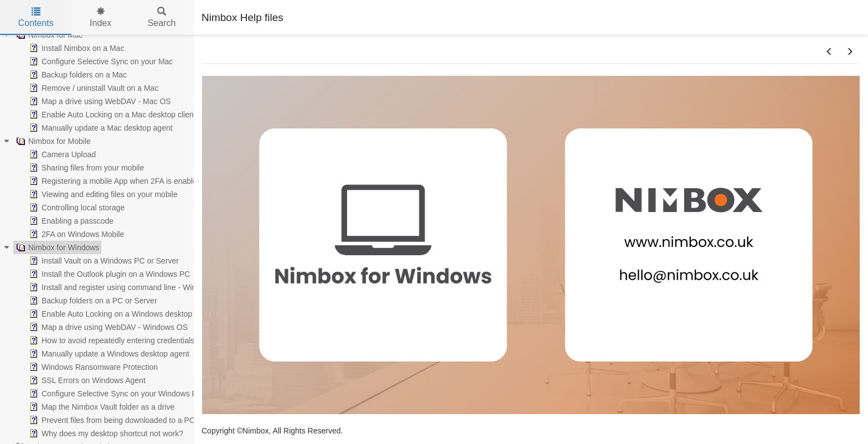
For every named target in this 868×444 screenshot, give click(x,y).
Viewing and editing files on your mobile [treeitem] (102, 194)
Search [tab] (162, 17)
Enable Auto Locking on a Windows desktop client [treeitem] (120, 314)
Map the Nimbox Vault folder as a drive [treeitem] (101, 407)
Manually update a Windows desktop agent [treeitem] (108, 354)
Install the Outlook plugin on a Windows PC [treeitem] (108, 274)
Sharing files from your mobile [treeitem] (86, 168)
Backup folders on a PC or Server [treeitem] (92, 301)
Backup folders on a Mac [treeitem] (77, 75)
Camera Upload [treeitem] (61, 154)
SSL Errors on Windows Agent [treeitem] (86, 380)
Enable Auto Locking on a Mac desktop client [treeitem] (112, 115)
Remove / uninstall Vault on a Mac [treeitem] (93, 88)
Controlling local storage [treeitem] (76, 208)
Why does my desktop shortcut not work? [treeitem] (105, 433)
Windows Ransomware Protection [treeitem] (92, 367)
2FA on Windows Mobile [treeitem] (76, 234)
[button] (829, 52)
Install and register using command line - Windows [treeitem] (121, 287)
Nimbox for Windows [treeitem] (56, 247)
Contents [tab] (36, 17)
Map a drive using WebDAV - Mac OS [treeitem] (99, 101)
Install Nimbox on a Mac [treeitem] (76, 48)
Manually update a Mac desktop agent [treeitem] (100, 128)
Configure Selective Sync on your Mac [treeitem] (100, 61)
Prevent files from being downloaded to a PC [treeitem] (111, 420)
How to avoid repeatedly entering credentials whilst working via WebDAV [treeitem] (159, 340)
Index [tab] (100, 17)
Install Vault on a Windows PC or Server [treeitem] (103, 261)
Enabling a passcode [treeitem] (70, 221)
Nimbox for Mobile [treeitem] (52, 141)
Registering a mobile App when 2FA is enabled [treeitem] (114, 181)
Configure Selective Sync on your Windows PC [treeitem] (115, 394)
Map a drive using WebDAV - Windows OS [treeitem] (107, 327)
